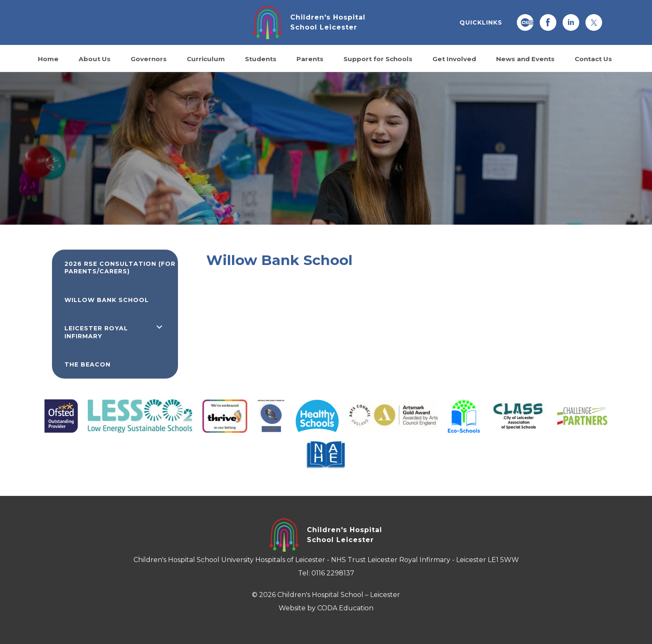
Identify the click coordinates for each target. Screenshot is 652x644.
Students (261, 58)
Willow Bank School (107, 300)
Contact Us (593, 58)
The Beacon (88, 364)
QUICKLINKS (481, 22)
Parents (310, 58)
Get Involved (454, 58)
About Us (95, 58)
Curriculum (206, 58)
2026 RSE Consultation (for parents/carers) (120, 268)
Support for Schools (378, 58)
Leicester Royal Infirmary (96, 332)
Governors (149, 58)
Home (48, 58)
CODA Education (345, 608)
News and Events (525, 58)
